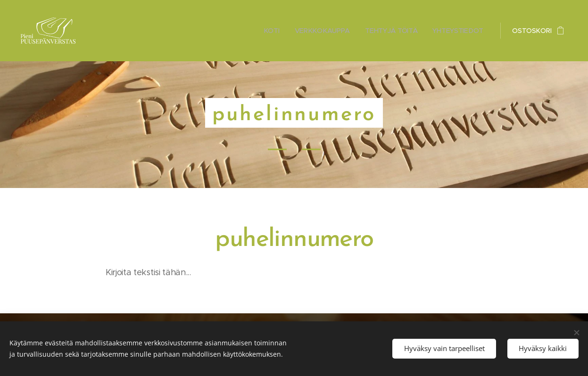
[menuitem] (274, 31)
